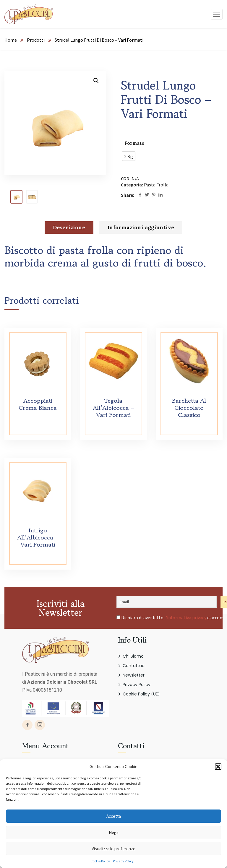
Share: (128, 195)
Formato (134, 143)
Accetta (114, 816)
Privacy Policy (123, 861)
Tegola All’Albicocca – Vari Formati (113, 408)
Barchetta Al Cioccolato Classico (189, 408)
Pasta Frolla (156, 185)
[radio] (129, 156)
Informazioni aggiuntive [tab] (141, 227)
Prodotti (36, 40)
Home (11, 40)
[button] (218, 767)
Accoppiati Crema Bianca (38, 404)
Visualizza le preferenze (113, 849)
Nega (114, 832)
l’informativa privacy (185, 617)
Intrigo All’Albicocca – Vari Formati (38, 538)
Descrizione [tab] (69, 227)
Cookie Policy (100, 861)
